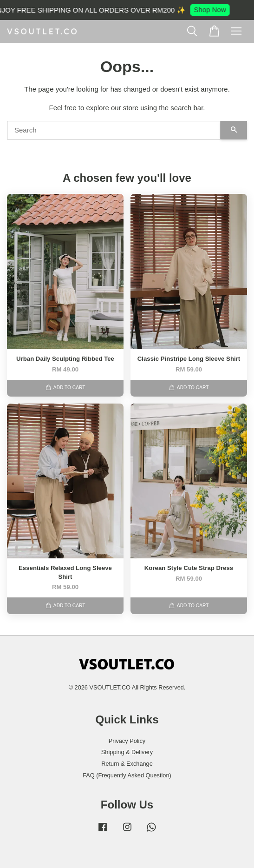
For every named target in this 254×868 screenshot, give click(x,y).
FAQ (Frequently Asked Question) (127, 775)
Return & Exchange (127, 764)
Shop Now (213, 10)
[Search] (114, 130)
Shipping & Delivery (127, 752)
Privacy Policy (127, 741)
